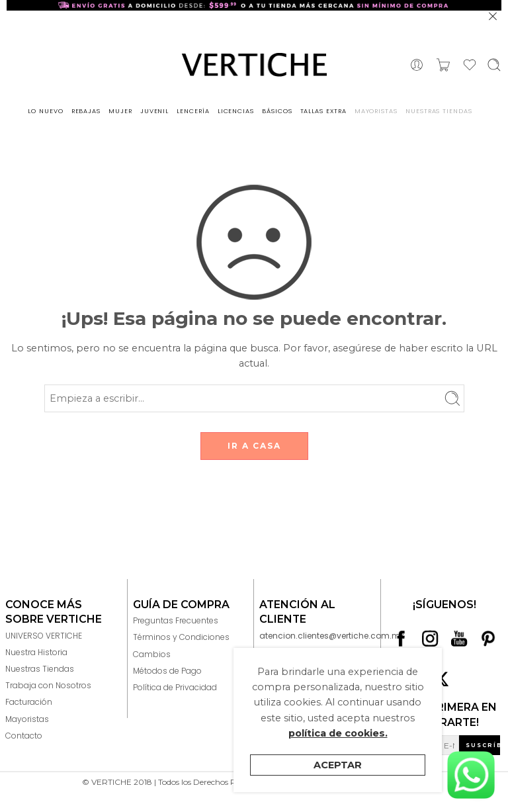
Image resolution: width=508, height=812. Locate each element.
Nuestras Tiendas (40, 669)
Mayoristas (27, 719)
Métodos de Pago (167, 671)
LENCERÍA (193, 111)
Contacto (24, 736)
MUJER (120, 111)
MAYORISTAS (376, 111)
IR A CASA (254, 446)
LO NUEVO (45, 111)
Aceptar (338, 765)
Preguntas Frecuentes (176, 620)
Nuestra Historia (36, 652)
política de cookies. (338, 733)
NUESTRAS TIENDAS (439, 111)
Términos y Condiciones (181, 637)
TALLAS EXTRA (323, 111)
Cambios (152, 654)
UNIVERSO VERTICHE (44, 636)
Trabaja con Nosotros (48, 685)
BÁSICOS (277, 111)
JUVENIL (155, 111)
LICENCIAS (236, 111)
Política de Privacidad (175, 687)
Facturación (29, 702)
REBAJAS (86, 111)
